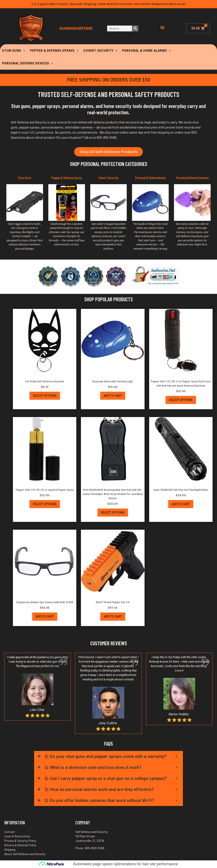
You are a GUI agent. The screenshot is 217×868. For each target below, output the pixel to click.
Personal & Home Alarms (150, 178)
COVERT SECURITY (101, 51)
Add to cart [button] (113, 396)
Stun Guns (25, 178)
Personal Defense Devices (192, 178)
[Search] (135, 28)
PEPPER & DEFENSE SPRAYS (54, 51)
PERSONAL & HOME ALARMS (147, 51)
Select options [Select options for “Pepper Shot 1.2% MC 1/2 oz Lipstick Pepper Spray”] (45, 504)
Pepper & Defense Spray (67, 178)
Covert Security (108, 178)
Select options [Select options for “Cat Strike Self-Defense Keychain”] (45, 396)
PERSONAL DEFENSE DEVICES (28, 63)
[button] (162, 27)
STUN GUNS (14, 51)
